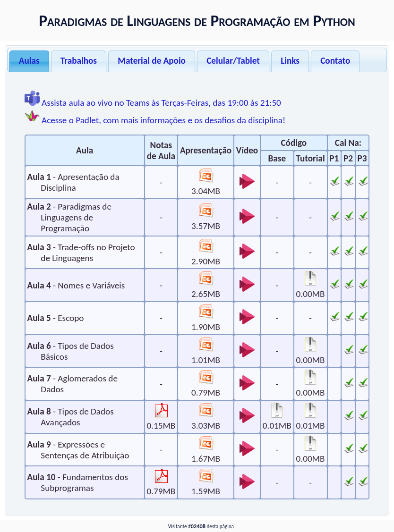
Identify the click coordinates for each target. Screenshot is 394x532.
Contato (335, 61)
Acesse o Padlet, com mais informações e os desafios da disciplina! (155, 120)
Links (290, 61)
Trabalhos (79, 61)
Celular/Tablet (233, 61)
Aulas (29, 61)
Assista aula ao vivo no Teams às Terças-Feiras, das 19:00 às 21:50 (153, 103)
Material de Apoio (152, 61)
